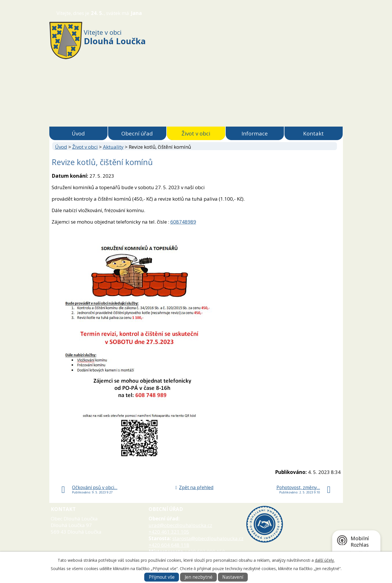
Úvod (78, 133)
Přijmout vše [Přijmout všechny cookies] (162, 577)
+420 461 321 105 (169, 532)
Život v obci (196, 133)
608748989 (183, 222)
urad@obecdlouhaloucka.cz (180, 525)
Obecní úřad (137, 133)
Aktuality (113, 147)
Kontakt (313, 133)
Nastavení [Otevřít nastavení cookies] (233, 577)
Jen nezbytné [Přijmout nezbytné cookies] (199, 577)
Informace (255, 133)
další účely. (325, 560)
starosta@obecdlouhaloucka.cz (208, 538)
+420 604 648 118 (169, 545)
